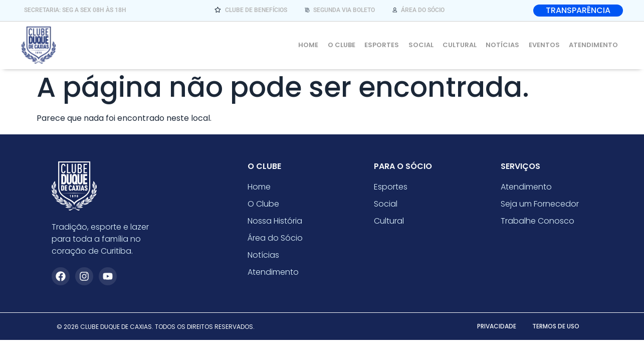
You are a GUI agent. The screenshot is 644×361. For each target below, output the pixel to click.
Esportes (389, 45)
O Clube (350, 45)
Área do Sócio (275, 241)
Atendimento (594, 45)
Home (318, 45)
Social (426, 45)
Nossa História (275, 224)
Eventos (546, 45)
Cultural (464, 45)
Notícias (506, 45)
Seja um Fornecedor (540, 207)
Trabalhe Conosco (538, 224)
